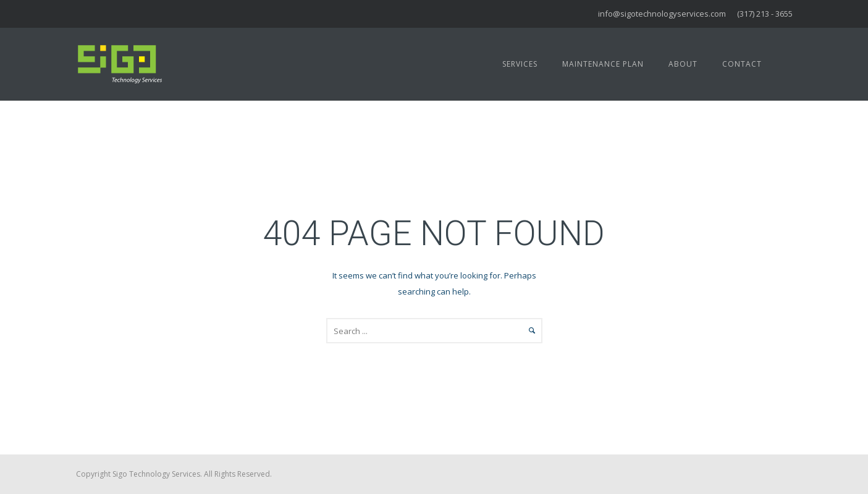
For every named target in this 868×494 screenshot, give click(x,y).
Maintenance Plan (603, 64)
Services (520, 64)
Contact (742, 64)
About (683, 64)
